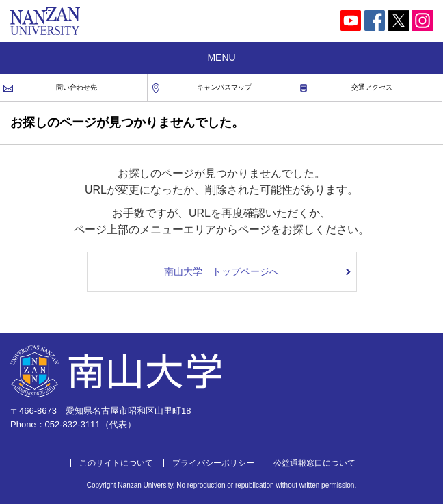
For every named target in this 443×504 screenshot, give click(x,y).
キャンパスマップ (224, 87)
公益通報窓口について (314, 463)
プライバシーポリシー (213, 463)
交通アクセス (372, 87)
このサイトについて (116, 463)
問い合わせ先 (77, 87)
